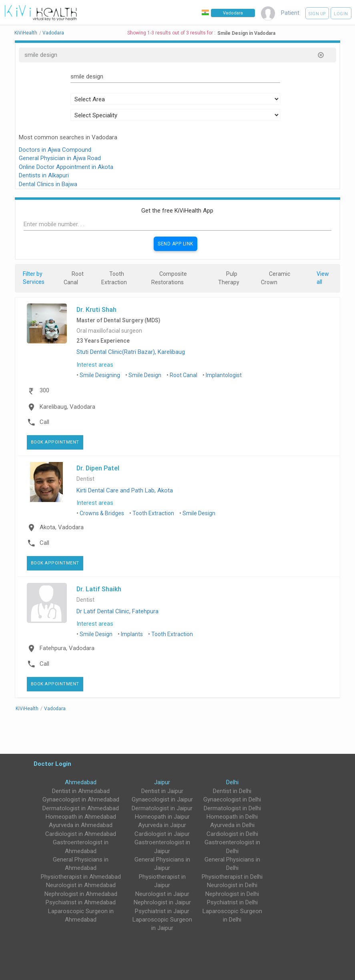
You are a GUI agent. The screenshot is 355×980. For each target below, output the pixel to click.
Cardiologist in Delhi (232, 834)
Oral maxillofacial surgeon (109, 331)
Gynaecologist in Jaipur (162, 799)
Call (44, 422)
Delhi (232, 782)
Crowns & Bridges (102, 513)
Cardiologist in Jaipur (162, 834)
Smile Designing (100, 375)
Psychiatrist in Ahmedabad (81, 902)
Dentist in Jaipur (162, 791)
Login (341, 14)
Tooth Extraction (153, 513)
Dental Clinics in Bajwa (48, 184)
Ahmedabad (81, 782)
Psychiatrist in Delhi (232, 902)
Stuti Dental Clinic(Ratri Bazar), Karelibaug (131, 352)
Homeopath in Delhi (232, 817)
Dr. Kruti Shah (96, 309)
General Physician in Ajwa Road (60, 158)
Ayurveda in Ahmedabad (81, 825)
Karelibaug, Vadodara (67, 407)
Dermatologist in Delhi (232, 808)
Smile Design (145, 375)
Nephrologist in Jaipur (162, 902)
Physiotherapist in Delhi (232, 877)
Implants (132, 634)
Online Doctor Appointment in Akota (66, 167)
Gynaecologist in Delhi (232, 799)
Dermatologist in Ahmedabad (81, 808)
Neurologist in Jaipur (162, 894)
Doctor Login (52, 764)
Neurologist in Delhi (232, 885)
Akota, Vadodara (62, 527)
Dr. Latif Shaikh (99, 589)
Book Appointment (55, 442)
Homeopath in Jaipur (162, 817)
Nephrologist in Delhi (232, 894)
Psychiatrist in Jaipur (162, 911)
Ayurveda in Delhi (232, 825)
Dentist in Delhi (232, 791)
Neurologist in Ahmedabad (81, 885)
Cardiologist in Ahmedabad (81, 834)
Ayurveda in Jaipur (162, 825)
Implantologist (224, 375)
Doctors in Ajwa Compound (55, 150)
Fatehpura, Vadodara (67, 648)
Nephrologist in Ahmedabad (81, 894)
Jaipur (162, 782)
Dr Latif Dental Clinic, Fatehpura (117, 611)
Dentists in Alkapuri (44, 175)
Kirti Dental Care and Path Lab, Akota (125, 490)
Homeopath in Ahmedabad (81, 817)
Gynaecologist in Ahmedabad (81, 799)
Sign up (317, 14)
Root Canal (184, 375)
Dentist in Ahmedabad (81, 791)
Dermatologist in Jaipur (162, 808)
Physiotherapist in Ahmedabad (81, 877)
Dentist (85, 479)
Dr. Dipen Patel (98, 468)
